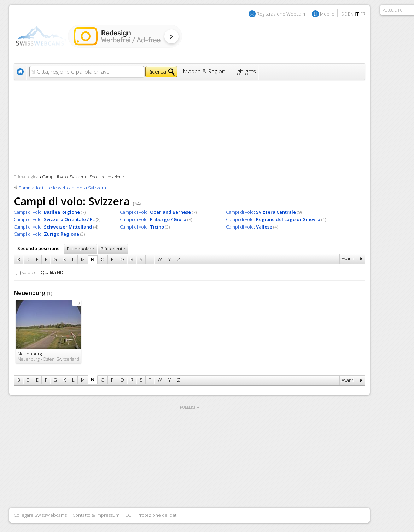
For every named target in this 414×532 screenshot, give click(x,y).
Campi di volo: (47, 212)
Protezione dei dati (157, 515)
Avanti (348, 259)
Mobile (327, 14)
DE (344, 14)
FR (363, 14)
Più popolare (80, 249)
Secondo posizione (39, 248)
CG (128, 515)
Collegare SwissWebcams (40, 515)
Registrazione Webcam (281, 14)
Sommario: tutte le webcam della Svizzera (62, 188)
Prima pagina (26, 177)
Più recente (113, 249)
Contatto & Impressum (96, 515)
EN (351, 14)
